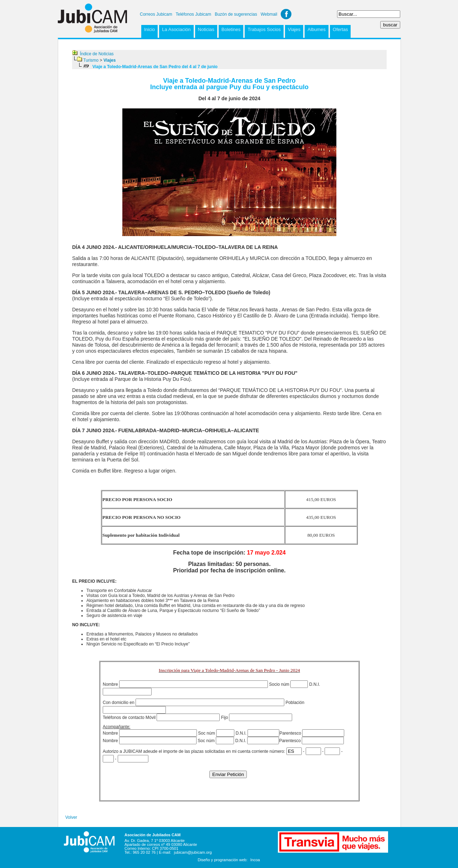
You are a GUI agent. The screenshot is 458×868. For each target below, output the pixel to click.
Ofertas (340, 29)
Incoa (255, 860)
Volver (71, 817)
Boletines (231, 29)
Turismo (91, 60)
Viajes (294, 29)
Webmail (269, 14)
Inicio (149, 29)
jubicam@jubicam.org (193, 852)
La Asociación (176, 29)
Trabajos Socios (264, 29)
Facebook (286, 14)
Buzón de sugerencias (236, 14)
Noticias (206, 29)
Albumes (317, 29)
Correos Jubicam (156, 14)
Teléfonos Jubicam (194, 14)
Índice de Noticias (97, 54)
